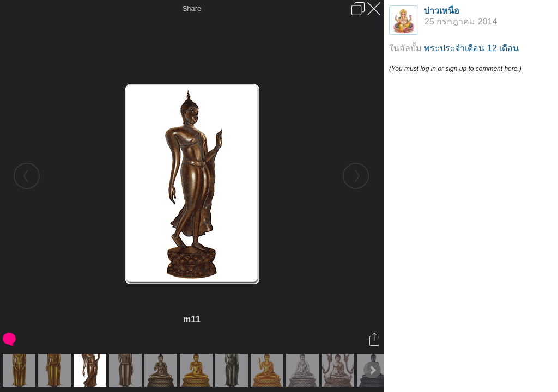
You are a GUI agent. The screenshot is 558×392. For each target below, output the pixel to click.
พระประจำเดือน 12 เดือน (471, 48)
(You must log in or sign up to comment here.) (455, 69)
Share (192, 8)
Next (372, 370)
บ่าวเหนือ (442, 11)
